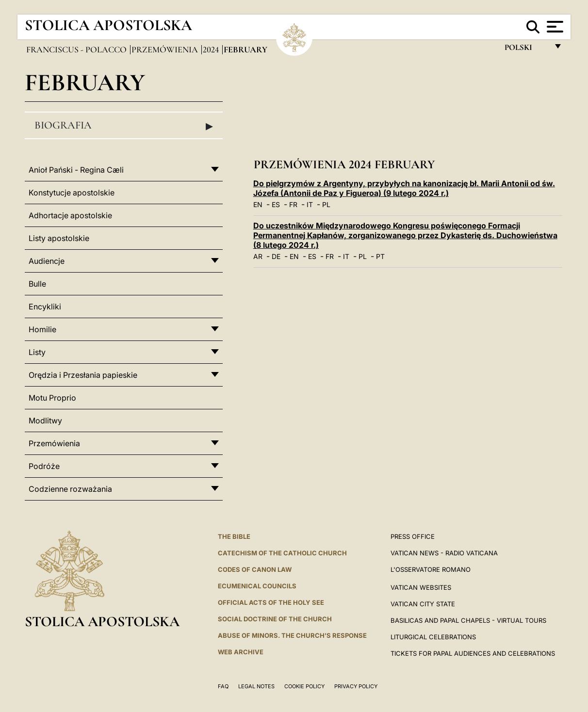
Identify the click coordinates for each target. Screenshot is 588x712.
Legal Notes (256, 686)
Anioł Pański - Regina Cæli (76, 170)
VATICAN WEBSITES (421, 587)
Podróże (44, 466)
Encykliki (45, 307)
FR (293, 204)
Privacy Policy (356, 686)
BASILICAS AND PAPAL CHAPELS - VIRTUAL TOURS (468, 620)
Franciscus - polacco (77, 49)
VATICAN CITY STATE (423, 604)
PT (380, 256)
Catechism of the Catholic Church (282, 553)
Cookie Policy (304, 686)
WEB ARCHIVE (241, 652)
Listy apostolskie (59, 238)
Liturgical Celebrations (433, 637)
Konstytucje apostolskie (72, 193)
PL (326, 204)
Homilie (42, 329)
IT (310, 204)
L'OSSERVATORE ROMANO (431, 569)
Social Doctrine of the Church (275, 619)
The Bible (234, 536)
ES (276, 204)
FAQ (223, 686)
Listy (37, 352)
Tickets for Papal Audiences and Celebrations (473, 653)
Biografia (124, 126)
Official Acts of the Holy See (271, 602)
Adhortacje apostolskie (70, 215)
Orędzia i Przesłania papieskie (83, 375)
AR (258, 256)
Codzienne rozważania (70, 489)
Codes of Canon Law (255, 569)
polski (526, 50)
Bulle (37, 284)
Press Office (413, 536)
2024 (212, 49)
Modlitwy (45, 421)
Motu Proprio (52, 398)
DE (276, 256)
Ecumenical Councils (257, 586)
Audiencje (47, 261)
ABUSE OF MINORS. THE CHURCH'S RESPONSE (292, 635)
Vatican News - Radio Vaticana (444, 553)
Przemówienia (166, 49)
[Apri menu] (554, 27)
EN (258, 204)
